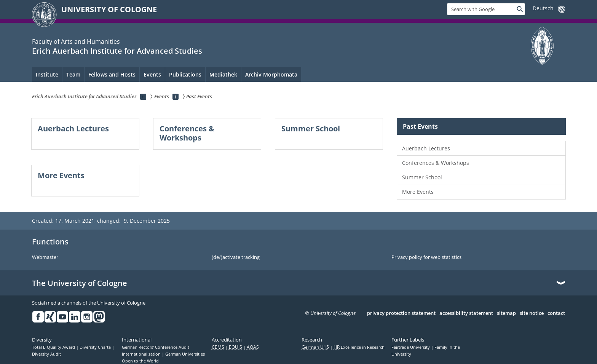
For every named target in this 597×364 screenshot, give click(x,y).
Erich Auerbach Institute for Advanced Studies (117, 51)
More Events (418, 192)
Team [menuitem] (73, 74)
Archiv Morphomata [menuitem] (271, 74)
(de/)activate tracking (236, 257)
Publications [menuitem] (185, 74)
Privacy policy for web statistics (426, 257)
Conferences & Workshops (436, 163)
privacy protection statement (401, 313)
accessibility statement (466, 313)
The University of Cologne (80, 283)
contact (556, 313)
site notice (532, 313)
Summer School (422, 177)
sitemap (506, 313)
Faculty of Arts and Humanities (76, 42)
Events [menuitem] (152, 74)
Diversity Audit (46, 354)
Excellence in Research (359, 347)
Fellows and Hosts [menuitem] (112, 74)
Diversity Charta (96, 347)
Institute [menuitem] (47, 74)
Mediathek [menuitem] (223, 74)
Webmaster (45, 257)
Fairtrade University (411, 347)
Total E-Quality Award (54, 347)
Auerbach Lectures (426, 148)
